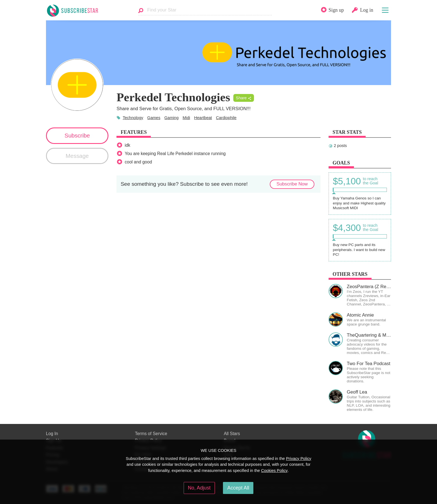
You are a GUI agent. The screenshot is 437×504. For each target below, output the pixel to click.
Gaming (172, 118)
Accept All (238, 488)
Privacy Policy (299, 459)
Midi (186, 118)
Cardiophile (226, 118)
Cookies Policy (274, 471)
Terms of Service (151, 434)
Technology (133, 118)
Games (154, 118)
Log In (52, 434)
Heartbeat (203, 118)
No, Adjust (199, 488)
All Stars (232, 434)
